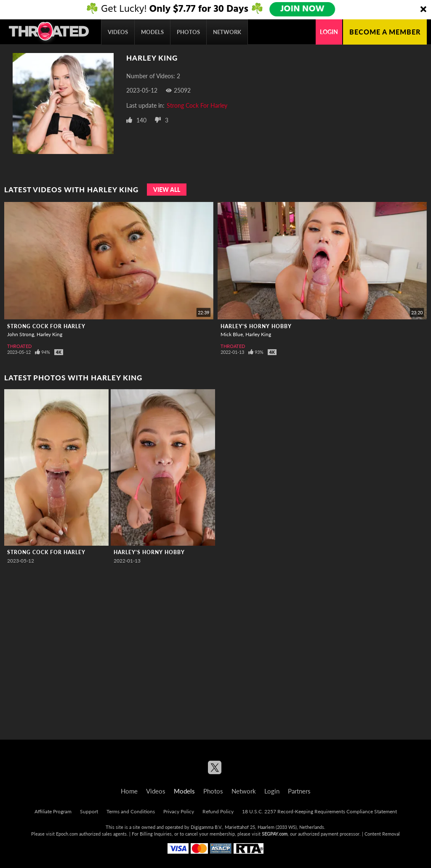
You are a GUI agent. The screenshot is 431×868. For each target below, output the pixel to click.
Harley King (49, 334)
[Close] (423, 10)
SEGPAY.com (275, 834)
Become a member (385, 32)
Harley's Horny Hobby (256, 326)
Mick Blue (232, 334)
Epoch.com (67, 834)
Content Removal (382, 834)
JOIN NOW (303, 9)
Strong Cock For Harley (197, 105)
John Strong (21, 334)
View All (167, 190)
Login (329, 32)
